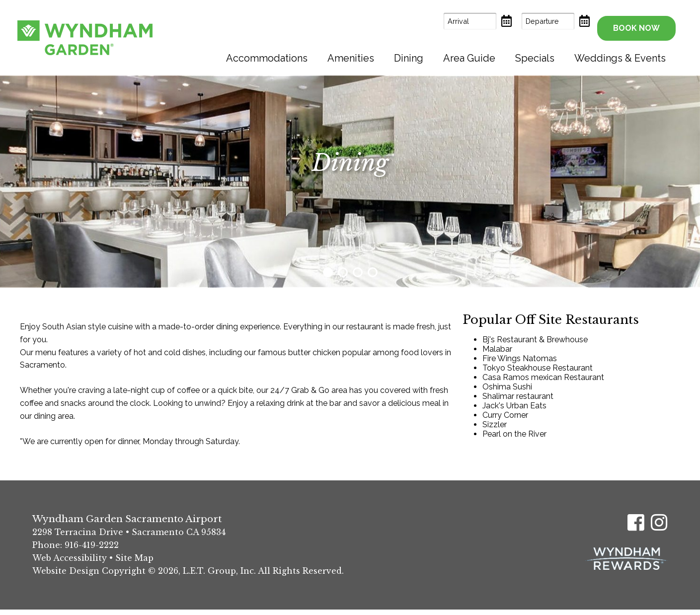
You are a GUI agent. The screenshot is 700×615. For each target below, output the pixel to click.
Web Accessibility (70, 563)
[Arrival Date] (450, 21)
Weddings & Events (620, 52)
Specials (535, 52)
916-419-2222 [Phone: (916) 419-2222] (92, 550)
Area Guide (469, 52)
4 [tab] (373, 278)
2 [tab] (343, 278)
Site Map (134, 563)
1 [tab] (328, 278)
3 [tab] (358, 278)
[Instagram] (659, 528)
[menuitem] (267, 52)
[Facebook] (636, 528)
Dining (409, 52)
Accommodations (267, 52)
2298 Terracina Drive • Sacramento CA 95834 (129, 538)
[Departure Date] (528, 21)
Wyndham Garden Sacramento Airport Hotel (85, 35)
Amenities (351, 52)
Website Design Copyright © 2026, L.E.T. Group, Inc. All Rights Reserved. (188, 576)
